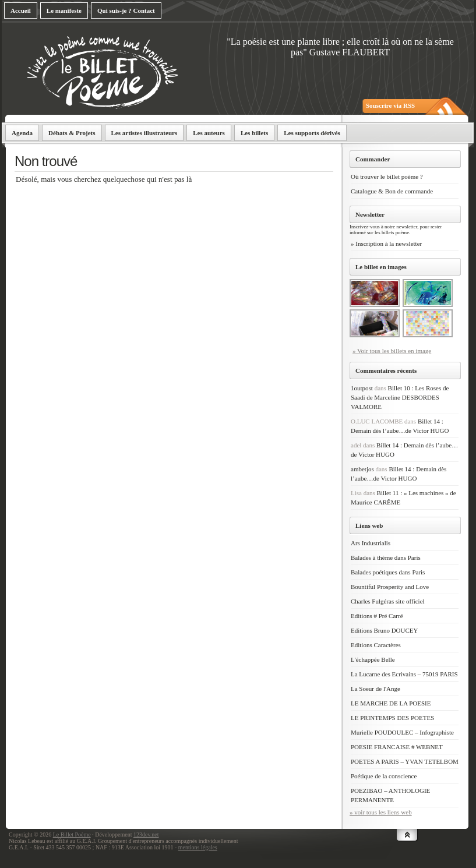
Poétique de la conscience (384, 776)
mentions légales (198, 847)
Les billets (254, 133)
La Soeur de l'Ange (375, 689)
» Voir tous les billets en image (392, 351)
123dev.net (146, 835)
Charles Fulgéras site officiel (388, 601)
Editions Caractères (376, 645)
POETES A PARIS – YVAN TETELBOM (405, 761)
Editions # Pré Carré (377, 616)
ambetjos (362, 469)
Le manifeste (64, 10)
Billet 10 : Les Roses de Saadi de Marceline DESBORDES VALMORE (400, 397)
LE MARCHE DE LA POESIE (391, 703)
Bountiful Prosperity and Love (390, 587)
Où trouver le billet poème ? (387, 177)
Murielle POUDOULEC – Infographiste (402, 732)
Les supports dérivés (312, 133)
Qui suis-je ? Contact (126, 10)
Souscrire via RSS (390, 105)
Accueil (21, 10)
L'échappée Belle (373, 659)
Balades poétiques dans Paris (388, 572)
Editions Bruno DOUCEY (385, 630)
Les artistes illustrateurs (144, 133)
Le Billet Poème (72, 835)
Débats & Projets (72, 133)
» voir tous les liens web (381, 812)
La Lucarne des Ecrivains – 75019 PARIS (404, 674)
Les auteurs (209, 133)
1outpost (362, 388)
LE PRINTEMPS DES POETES (392, 718)
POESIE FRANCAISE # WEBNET (397, 747)
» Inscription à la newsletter (386, 244)
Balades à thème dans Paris (386, 558)
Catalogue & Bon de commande (392, 191)
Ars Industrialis (371, 543)
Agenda (22, 133)
